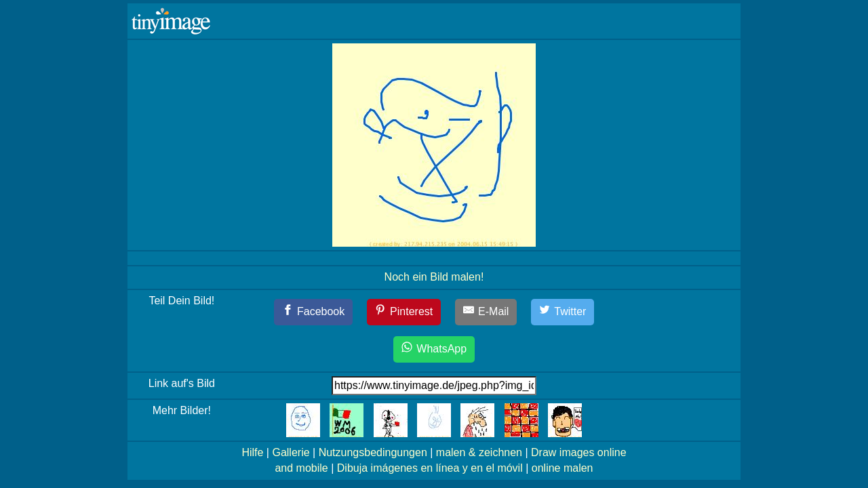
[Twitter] (563, 312)
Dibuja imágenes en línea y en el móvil (430, 468)
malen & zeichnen (479, 452)
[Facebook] (314, 312)
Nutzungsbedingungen (373, 452)
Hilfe (252, 452)
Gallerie (291, 452)
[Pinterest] (404, 312)
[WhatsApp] (434, 349)
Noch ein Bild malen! (434, 277)
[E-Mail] (486, 312)
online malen (563, 468)
